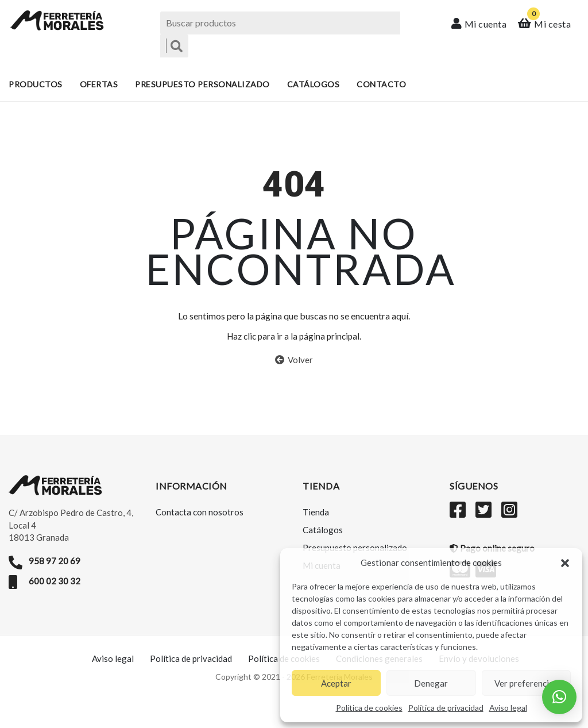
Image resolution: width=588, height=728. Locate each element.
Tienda (316, 522)
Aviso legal (508, 708)
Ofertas (99, 85)
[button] (565, 563)
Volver (294, 370)
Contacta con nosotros (200, 522)
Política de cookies (369, 708)
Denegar (431, 683)
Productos (36, 85)
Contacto (381, 85)
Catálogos (314, 85)
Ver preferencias (526, 683)
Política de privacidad (446, 708)
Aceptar (336, 683)
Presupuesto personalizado (202, 85)
